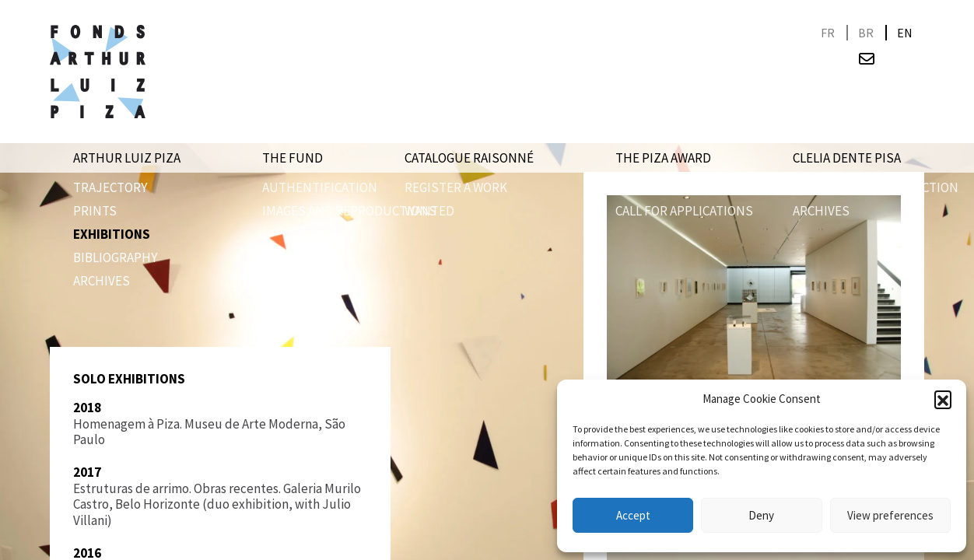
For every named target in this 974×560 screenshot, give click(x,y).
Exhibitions (112, 234)
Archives (102, 281)
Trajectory (110, 187)
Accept (633, 515)
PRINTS (95, 211)
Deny (761, 515)
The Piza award (663, 158)
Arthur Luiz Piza (127, 158)
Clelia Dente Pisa (847, 158)
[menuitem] (828, 33)
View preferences (890, 515)
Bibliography (115, 257)
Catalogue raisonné (469, 158)
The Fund (293, 158)
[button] (943, 399)
